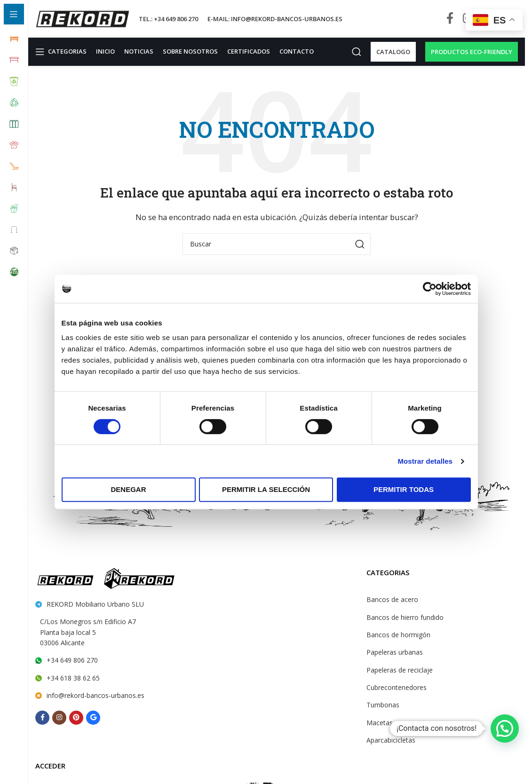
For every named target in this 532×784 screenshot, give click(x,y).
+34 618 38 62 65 (72, 678)
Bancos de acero (391, 600)
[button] (505, 729)
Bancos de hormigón (397, 635)
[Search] (352, 52)
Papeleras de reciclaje (399, 670)
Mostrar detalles (425, 461)
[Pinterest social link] (76, 718)
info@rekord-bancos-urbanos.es (94, 696)
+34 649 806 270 (71, 661)
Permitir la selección (266, 489)
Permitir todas (404, 489)
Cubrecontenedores (395, 688)
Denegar (128, 489)
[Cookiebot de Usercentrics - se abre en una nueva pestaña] (430, 289)
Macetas (379, 723)
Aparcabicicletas (390, 740)
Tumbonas (382, 705)
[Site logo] (82, 18)
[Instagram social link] (59, 718)
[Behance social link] (93, 718)
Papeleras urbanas (394, 652)
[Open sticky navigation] (62, 52)
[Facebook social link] (450, 19)
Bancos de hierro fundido (403, 618)
